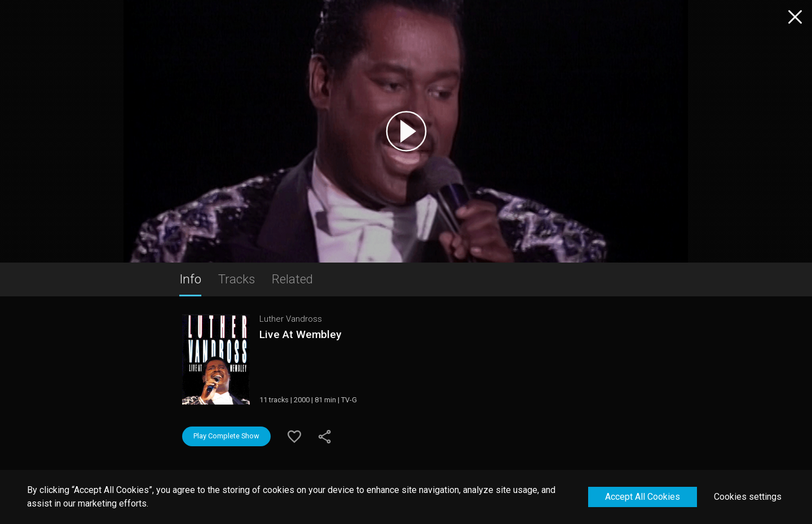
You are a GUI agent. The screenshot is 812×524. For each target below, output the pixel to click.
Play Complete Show (226, 436)
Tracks (237, 279)
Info (190, 279)
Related (292, 279)
